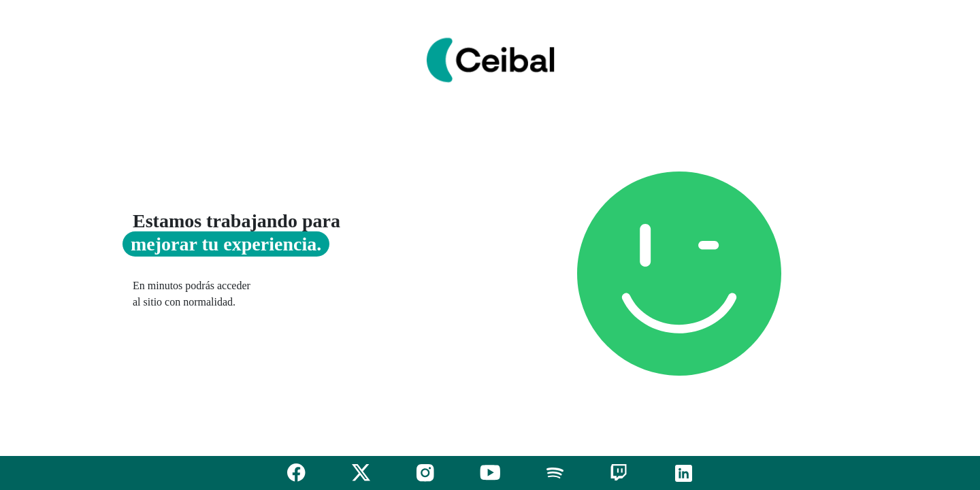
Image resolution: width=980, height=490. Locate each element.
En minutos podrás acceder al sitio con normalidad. (192, 294)
